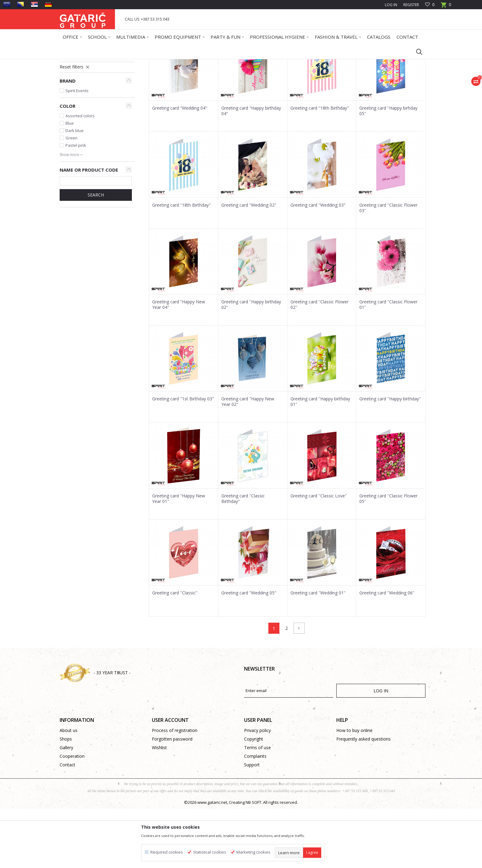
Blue (70, 182)
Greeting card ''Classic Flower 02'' (320, 364)
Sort (275, 85)
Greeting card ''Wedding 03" (318, 264)
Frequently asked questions (363, 798)
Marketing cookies (253, 852)
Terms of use (257, 807)
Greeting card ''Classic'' (175, 652)
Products (97, 63)
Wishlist (159, 807)
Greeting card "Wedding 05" (249, 652)
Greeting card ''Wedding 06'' (387, 652)
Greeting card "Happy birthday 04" (251, 170)
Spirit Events (77, 150)
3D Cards (72, 112)
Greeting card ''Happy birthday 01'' (320, 461)
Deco (113, 63)
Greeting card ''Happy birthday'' (390, 458)
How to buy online (354, 790)
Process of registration (175, 790)
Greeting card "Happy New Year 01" (179, 558)
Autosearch (251, 85)
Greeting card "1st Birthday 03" (183, 458)
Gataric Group (72, 63)
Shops (66, 798)
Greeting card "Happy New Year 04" (179, 364)
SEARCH (96, 254)
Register (411, 5)
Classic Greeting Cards (86, 105)
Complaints (255, 815)
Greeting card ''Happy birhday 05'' (388, 170)
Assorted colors (80, 175)
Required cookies (167, 852)
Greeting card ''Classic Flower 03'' (388, 267)
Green (71, 197)
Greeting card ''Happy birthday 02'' (251, 364)
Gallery (66, 807)
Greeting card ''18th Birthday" (320, 167)
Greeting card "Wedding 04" (180, 167)
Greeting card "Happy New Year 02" (248, 461)
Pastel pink (76, 204)
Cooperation (72, 815)
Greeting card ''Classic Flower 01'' (388, 364)
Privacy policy (257, 790)
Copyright (254, 798)
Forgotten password (172, 798)
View (340, 85)
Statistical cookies (210, 852)
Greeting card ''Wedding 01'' (318, 652)
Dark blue (75, 190)
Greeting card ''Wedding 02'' (249, 264)
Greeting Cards (136, 63)
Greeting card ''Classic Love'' (319, 555)
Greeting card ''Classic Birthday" (243, 558)
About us (69, 790)
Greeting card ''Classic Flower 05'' (388, 558)
